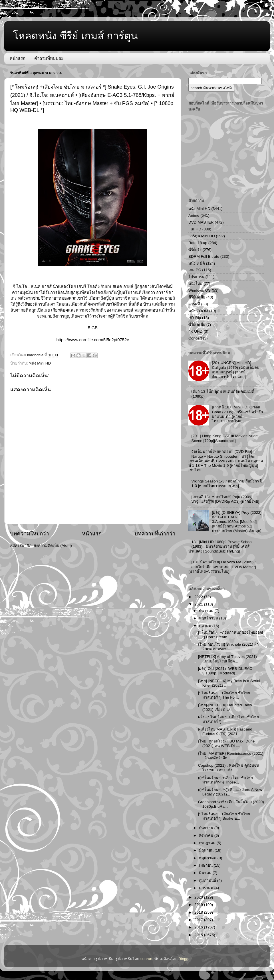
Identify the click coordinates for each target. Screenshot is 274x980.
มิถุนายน (207, 850)
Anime (194, 215)
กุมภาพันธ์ (208, 880)
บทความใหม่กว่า (30, 534)
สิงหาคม (207, 835)
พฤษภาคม (208, 858)
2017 (199, 920)
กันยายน (207, 828)
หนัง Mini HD (40, 363)
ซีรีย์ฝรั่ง (195, 250)
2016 (199, 927)
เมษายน (206, 865)
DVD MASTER (201, 222)
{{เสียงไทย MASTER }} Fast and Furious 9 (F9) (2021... (225, 732)
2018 (199, 912)
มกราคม (207, 888)
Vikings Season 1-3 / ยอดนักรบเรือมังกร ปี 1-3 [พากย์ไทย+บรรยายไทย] (227, 483)
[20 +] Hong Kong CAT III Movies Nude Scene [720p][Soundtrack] (224, 438)
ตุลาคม (206, 626)
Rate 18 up (198, 243)
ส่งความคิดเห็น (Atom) (53, 546)
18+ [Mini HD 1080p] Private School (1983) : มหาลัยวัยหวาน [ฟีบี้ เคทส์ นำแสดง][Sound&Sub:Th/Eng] (220, 546)
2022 (199, 597)
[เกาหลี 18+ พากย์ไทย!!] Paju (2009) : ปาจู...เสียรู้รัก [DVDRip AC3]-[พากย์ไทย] (225, 499)
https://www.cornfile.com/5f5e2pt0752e (93, 340)
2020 (199, 897)
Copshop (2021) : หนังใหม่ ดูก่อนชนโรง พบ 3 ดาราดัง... (229, 768)
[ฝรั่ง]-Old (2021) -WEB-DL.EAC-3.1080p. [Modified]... (226, 671)
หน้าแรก (18, 58)
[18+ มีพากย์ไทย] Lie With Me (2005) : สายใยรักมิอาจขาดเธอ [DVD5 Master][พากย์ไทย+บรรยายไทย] (222, 567)
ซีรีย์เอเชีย (197, 297)
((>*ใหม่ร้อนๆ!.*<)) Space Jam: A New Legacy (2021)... (230, 792)
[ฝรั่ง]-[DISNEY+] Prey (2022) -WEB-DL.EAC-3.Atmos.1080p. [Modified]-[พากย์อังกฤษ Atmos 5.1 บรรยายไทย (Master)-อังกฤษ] (238, 522)
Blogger (185, 959)
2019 (199, 905)
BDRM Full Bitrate (204, 256)
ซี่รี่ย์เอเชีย (197, 325)
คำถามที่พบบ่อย (49, 58)
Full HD (195, 229)
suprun (146, 959)
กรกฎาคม (208, 843)
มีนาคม (206, 873)
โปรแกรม (196, 277)
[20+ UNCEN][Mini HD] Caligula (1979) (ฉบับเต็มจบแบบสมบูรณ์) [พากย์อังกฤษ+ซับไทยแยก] (236, 370)
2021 (199, 604)
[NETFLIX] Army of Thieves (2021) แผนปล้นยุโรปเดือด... (227, 659)
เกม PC (195, 270)
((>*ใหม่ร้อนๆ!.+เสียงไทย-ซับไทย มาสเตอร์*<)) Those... (225, 780)
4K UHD (196, 331)
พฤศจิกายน (209, 618)
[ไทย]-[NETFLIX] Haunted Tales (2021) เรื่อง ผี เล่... (225, 707)
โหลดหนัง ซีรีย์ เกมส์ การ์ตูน (75, 36)
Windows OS (200, 290)
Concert (195, 338)
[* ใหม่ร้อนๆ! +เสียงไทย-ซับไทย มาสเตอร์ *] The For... (224, 695)
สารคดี (194, 304)
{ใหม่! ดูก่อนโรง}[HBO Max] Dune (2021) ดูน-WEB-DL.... (226, 743)
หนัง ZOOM (198, 311)
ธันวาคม (207, 611)
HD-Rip (195, 318)
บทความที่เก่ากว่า (155, 534)
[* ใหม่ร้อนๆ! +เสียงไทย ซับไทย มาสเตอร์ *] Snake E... (224, 816)
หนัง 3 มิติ (197, 263)
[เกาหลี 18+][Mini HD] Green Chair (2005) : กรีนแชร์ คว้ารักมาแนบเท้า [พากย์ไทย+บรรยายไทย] (237, 414)
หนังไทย (195, 284)
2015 (199, 935)
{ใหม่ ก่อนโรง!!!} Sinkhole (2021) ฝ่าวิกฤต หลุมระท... (228, 647)
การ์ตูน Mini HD (202, 236)
